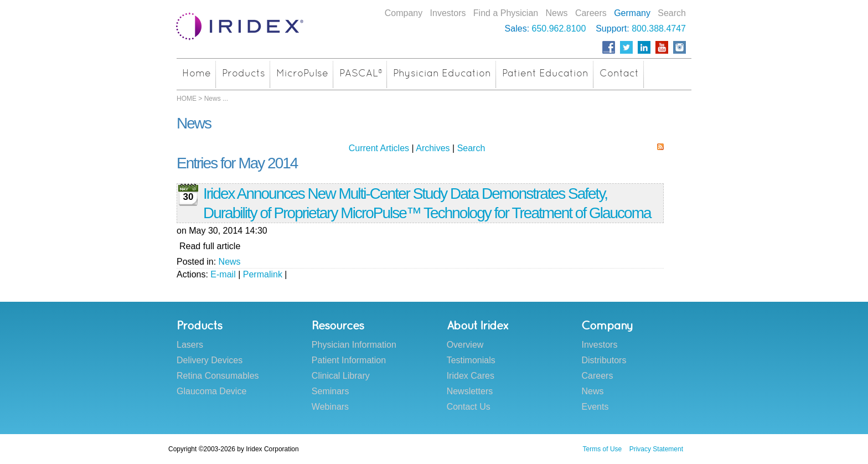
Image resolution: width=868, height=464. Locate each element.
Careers (591, 13)
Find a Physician (506, 13)
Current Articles (379, 148)
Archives (433, 148)
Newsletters (470, 391)
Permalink (263, 274)
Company (404, 13)
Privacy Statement (656, 449)
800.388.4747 (659, 29)
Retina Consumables (218, 376)
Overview (465, 345)
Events (595, 407)
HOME (187, 99)
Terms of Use (603, 449)
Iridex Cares (471, 376)
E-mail (223, 274)
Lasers (190, 345)
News (557, 13)
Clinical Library (341, 376)
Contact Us (469, 407)
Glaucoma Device (211, 391)
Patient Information (349, 360)
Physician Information (354, 345)
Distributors (604, 360)
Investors (448, 13)
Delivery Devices (210, 360)
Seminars (330, 391)
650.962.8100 (559, 29)
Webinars (330, 407)
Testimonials (471, 360)
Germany (632, 13)
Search (672, 13)
